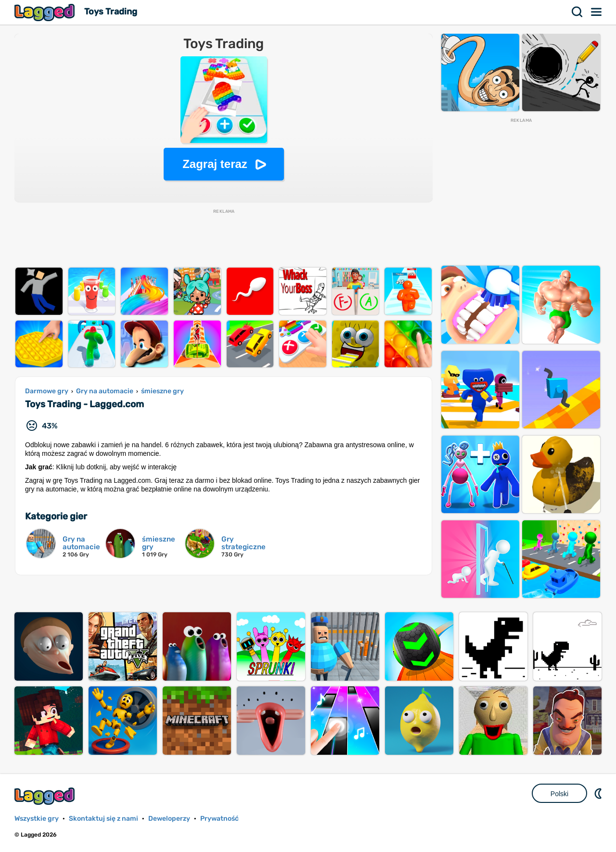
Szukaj (577, 12)
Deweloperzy (169, 819)
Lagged (46, 12)
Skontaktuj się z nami (103, 819)
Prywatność (219, 819)
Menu (597, 12)
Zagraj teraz (215, 164)
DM (599, 793)
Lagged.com (46, 796)
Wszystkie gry (37, 819)
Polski (559, 794)
